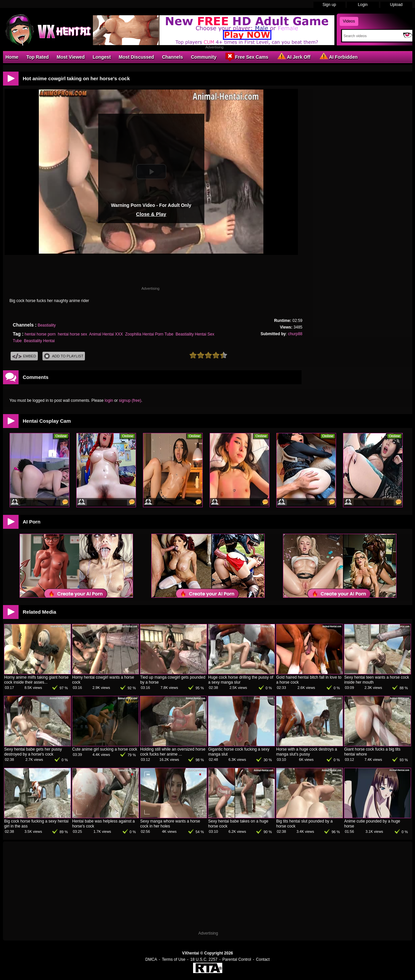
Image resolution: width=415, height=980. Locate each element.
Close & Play (151, 214)
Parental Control (237, 959)
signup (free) (130, 400)
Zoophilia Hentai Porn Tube (149, 334)
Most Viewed (71, 57)
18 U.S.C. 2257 (204, 959)
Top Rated (37, 57)
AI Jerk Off (293, 57)
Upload (396, 5)
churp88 (295, 334)
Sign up (329, 5)
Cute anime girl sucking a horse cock (105, 749)
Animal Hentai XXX (106, 334)
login (109, 400)
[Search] (371, 36)
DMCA (151, 959)
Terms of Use (174, 959)
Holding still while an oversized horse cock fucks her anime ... (173, 752)
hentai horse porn (40, 334)
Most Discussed (137, 57)
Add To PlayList (64, 356)
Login (363, 5)
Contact (263, 959)
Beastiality (47, 325)
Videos (349, 21)
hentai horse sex (72, 334)
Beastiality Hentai (39, 341)
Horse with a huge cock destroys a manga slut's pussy (307, 752)
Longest (102, 57)
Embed (24, 356)
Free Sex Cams (246, 57)
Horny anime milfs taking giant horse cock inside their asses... (36, 680)
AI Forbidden (338, 57)
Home (12, 57)
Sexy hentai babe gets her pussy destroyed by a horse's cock (33, 752)
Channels (172, 57)
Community (204, 57)
